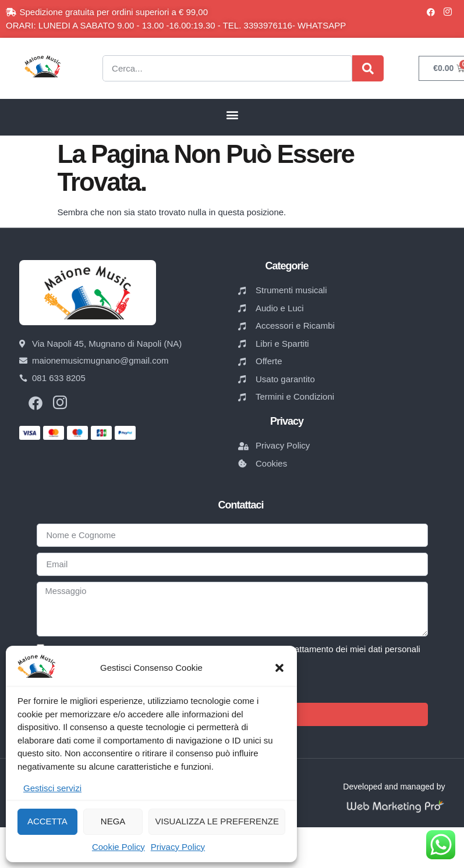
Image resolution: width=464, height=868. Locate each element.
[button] (279, 668)
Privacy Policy (178, 847)
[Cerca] (368, 68)
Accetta (47, 821)
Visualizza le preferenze (217, 821)
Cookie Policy (118, 847)
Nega (113, 821)
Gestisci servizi (52, 788)
